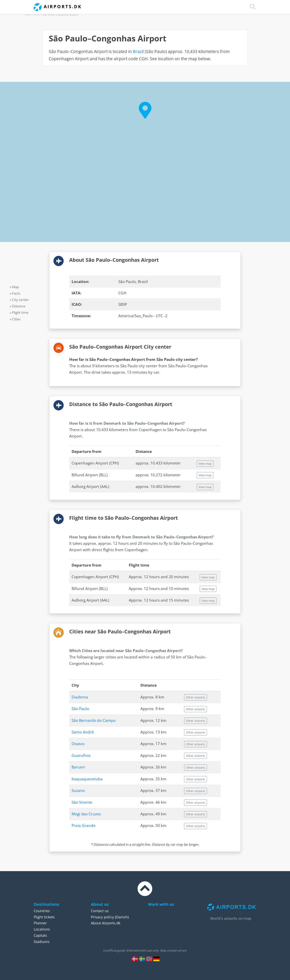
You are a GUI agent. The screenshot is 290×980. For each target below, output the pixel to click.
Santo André (83, 732)
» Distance (18, 306)
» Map (14, 287)
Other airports (196, 697)
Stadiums (42, 942)
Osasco (78, 744)
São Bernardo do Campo (94, 720)
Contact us (100, 911)
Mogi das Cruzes (86, 814)
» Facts (15, 293)
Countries (42, 911)
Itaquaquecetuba (87, 779)
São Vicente (82, 802)
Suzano (78, 790)
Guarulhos (81, 755)
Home (28, 15)
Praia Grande (84, 826)
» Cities (15, 319)
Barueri (78, 767)
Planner (40, 923)
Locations (42, 929)
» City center (19, 300)
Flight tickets (44, 917)
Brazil (37, 15)
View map (205, 464)
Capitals (40, 935)
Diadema (80, 697)
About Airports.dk (106, 923)
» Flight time (19, 312)
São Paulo (80, 709)
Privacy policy (102, 917)
